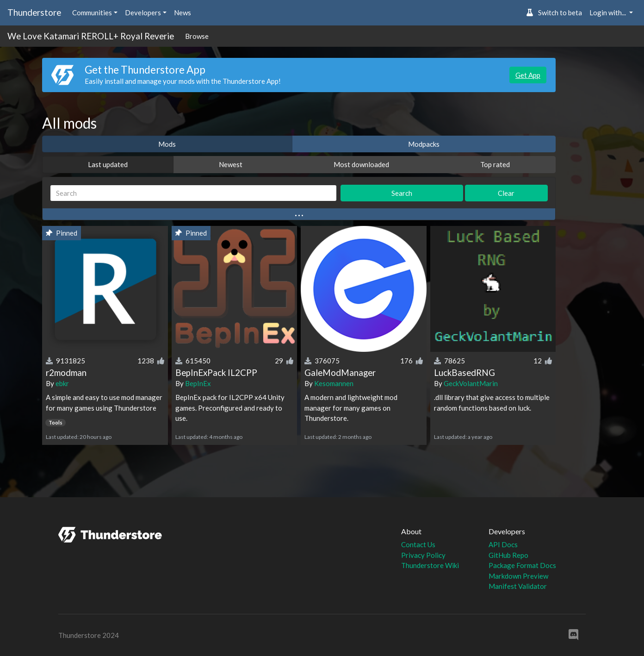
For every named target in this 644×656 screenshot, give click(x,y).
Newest (231, 164)
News (183, 12)
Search (402, 193)
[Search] (193, 193)
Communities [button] (92, 12)
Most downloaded (361, 164)
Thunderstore (34, 12)
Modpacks (424, 144)
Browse (197, 36)
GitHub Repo (508, 555)
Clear (506, 193)
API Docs (503, 544)
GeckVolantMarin (471, 383)
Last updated (108, 164)
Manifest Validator (518, 586)
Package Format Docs (522, 565)
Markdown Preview (518, 576)
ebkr (62, 383)
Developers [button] (143, 12)
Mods (167, 144)
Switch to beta (554, 12)
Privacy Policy (423, 555)
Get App (528, 75)
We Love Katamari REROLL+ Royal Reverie (91, 36)
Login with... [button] (608, 12)
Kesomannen (334, 383)
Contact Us (418, 544)
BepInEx (198, 383)
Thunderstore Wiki (430, 565)
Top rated (495, 164)
